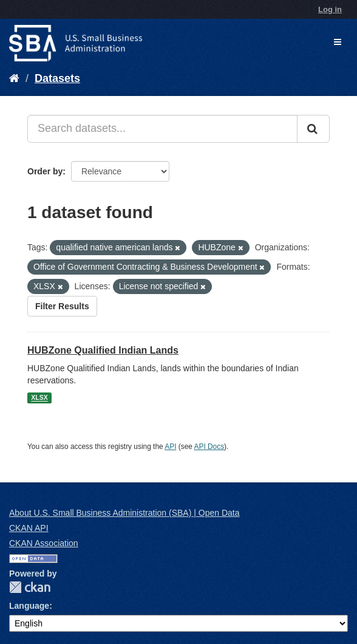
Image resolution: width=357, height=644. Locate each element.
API (170, 447)
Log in (330, 9)
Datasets (57, 78)
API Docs (209, 447)
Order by (45, 171)
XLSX (39, 398)
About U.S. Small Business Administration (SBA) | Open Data (124, 513)
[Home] (14, 78)
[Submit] (313, 129)
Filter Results (62, 306)
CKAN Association (44, 543)
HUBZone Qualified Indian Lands (103, 350)
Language (29, 606)
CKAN (30, 587)
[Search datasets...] (162, 129)
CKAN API (29, 528)
